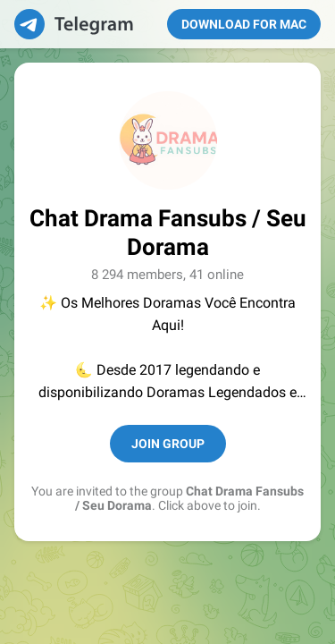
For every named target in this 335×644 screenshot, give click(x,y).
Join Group (168, 444)
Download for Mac (244, 24)
